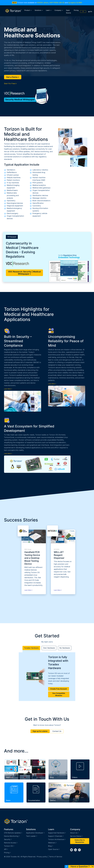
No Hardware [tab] (65, 648)
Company (59, 10)
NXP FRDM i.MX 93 (57, 3)
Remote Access (11, 843)
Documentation (34, 800)
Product (28, 10)
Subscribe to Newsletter (80, 841)
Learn (49, 10)
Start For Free (10, 84)
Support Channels (56, 836)
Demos (53, 800)
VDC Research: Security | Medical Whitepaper (24, 273)
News (8, 800)
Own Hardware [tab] (49, 648)
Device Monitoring (12, 836)
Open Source (68, 12)
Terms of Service (55, 857)
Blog (52, 777)
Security (8, 839)
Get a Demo (13, 77)
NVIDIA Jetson (43, 3)
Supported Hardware (57, 833)
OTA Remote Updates (13, 833)
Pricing (76, 10)
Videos (75, 777)
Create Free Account (59, 689)
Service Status (77, 836)
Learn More (8, 389)
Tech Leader (32, 836)
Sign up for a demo (40, 731)
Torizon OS (9, 846)
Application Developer (35, 833)
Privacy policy (42, 857)
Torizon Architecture (57, 839)
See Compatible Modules (59, 694)
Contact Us (57, 731)
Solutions (39, 10)
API (6, 849)
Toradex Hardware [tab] (31, 648)
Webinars (10, 777)
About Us (75, 833)
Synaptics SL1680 (75, 3)
